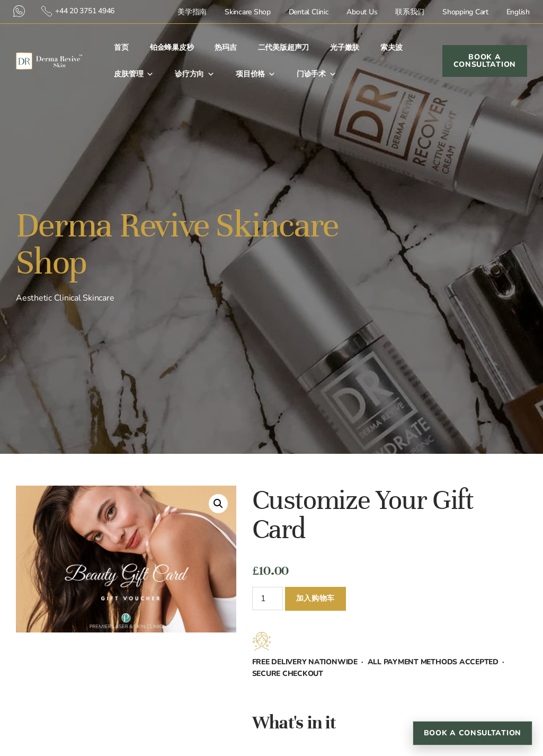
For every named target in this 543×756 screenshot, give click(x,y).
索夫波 (391, 47)
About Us (362, 12)
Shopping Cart (465, 12)
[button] (218, 504)
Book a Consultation (473, 733)
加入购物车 (316, 598)
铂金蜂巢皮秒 (172, 47)
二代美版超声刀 (283, 47)
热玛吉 (225, 47)
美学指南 (192, 12)
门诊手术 (317, 74)
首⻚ (121, 47)
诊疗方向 (195, 74)
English (518, 12)
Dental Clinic (309, 12)
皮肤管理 (134, 74)
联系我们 (410, 12)
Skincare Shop (248, 12)
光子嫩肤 (345, 47)
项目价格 (256, 74)
